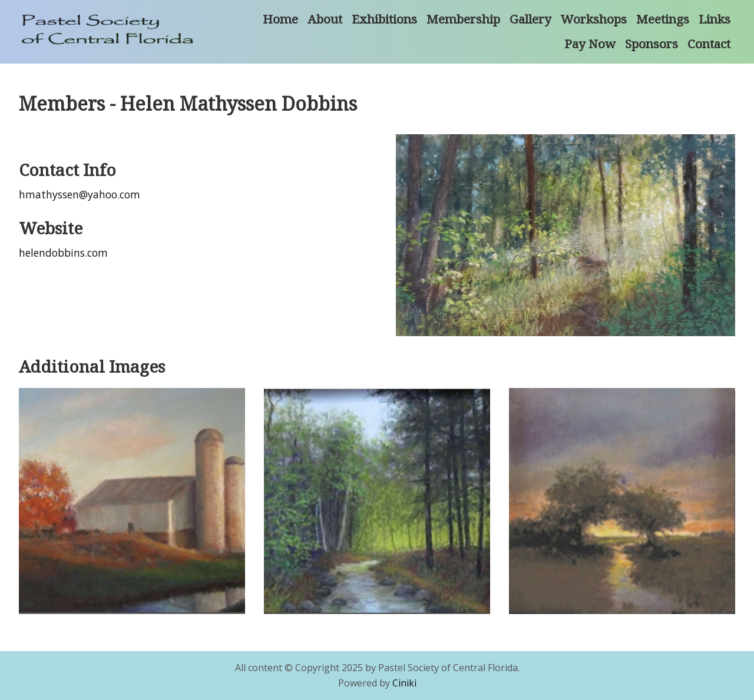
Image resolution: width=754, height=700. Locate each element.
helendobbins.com (63, 253)
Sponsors (652, 44)
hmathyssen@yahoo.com (80, 194)
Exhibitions (384, 19)
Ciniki (404, 683)
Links (715, 19)
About (325, 19)
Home (280, 19)
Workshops (594, 19)
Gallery (530, 19)
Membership (463, 19)
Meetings (663, 19)
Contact (709, 44)
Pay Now (590, 44)
